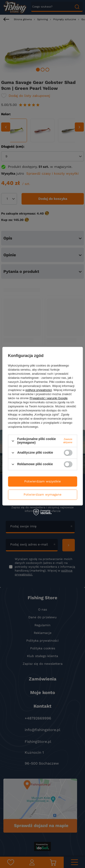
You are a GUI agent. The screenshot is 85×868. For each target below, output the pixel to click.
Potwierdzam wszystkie (42, 481)
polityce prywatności (39, 390)
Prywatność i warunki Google (49, 398)
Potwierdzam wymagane (42, 494)
